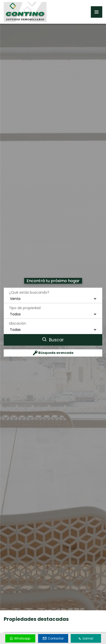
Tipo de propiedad (25, 308)
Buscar (53, 340)
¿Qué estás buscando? (29, 292)
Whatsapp (20, 638)
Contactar (53, 638)
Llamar (86, 638)
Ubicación (18, 323)
